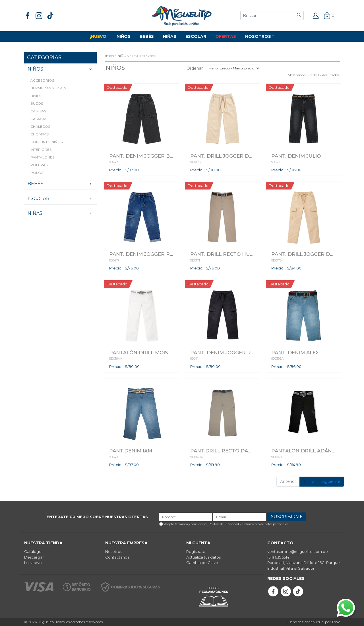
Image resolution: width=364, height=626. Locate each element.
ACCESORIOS (42, 80)
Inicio (109, 56)
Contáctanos (117, 557)
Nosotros (114, 551)
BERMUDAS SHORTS (48, 88)
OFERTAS (226, 36)
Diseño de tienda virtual (305, 622)
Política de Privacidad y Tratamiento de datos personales (248, 524)
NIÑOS (124, 36)
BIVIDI (36, 96)
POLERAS (39, 165)
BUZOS (37, 103)
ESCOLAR (196, 36)
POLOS (37, 173)
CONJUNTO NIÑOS (46, 142)
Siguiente (331, 481)
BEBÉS (147, 36)
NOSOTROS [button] (258, 36)
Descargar (34, 557)
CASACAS (39, 119)
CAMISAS (38, 111)
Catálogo (33, 551)
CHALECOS (40, 126)
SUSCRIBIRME (287, 517)
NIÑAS (170, 36)
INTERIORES (41, 150)
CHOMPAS (40, 134)
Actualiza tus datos (203, 557)
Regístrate (196, 551)
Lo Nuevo (33, 563)
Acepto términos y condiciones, (226, 524)
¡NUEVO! (99, 36)
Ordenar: (195, 68)
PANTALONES (42, 157)
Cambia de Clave (202, 563)
